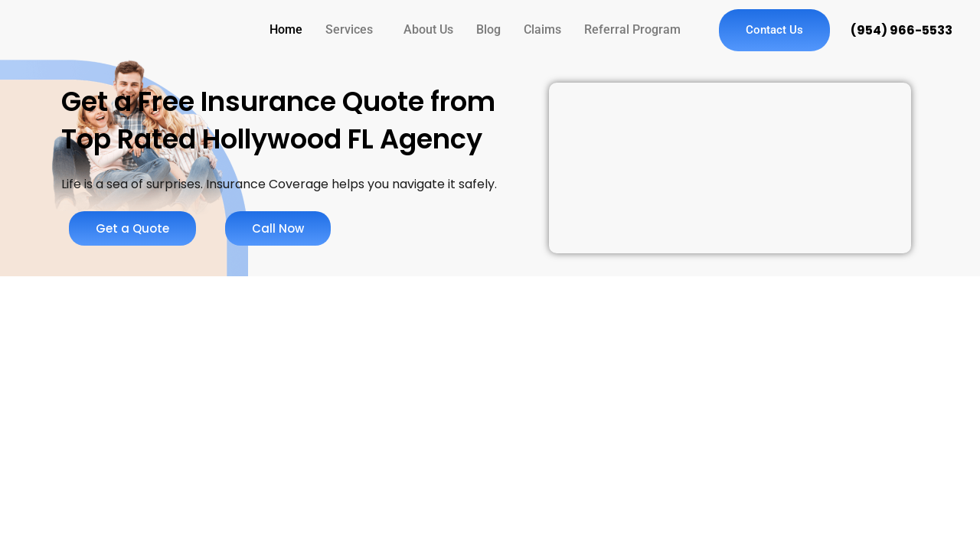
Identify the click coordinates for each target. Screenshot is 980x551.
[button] (353, 30)
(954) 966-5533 (902, 30)
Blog (488, 29)
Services (349, 29)
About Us (428, 29)
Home (286, 29)
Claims (542, 29)
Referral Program (632, 29)
